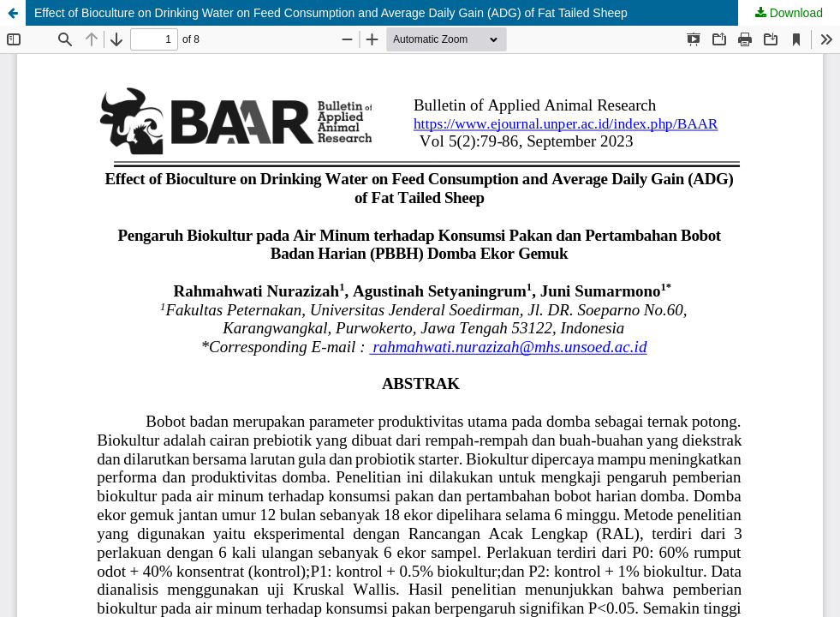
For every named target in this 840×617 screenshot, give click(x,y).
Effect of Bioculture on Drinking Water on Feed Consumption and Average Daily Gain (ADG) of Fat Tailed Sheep (331, 13)
